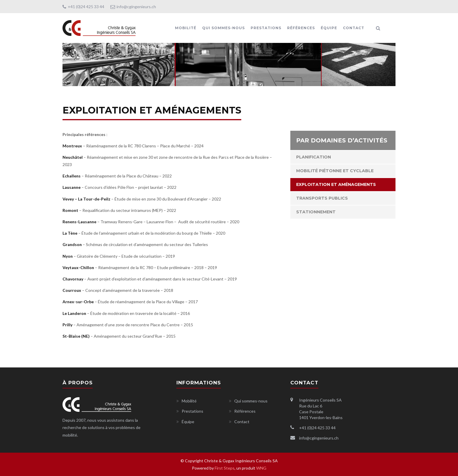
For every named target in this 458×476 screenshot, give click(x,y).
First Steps (225, 468)
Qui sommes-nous (223, 28)
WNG (261, 468)
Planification (314, 157)
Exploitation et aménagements (336, 184)
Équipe (329, 28)
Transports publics (322, 198)
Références (301, 28)
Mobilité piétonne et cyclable (335, 171)
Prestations (266, 28)
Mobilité (186, 28)
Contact (354, 28)
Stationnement (316, 212)
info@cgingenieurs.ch (133, 7)
